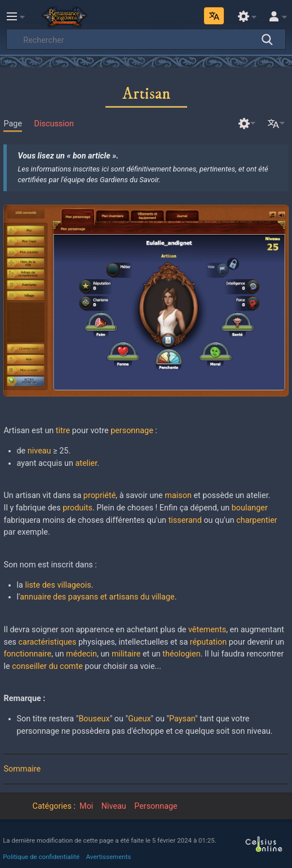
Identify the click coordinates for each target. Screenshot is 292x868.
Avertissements (109, 857)
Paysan (182, 719)
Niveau (114, 806)
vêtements (207, 630)
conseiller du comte (47, 666)
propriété (99, 495)
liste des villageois (58, 585)
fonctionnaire (27, 654)
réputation (208, 642)
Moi (86, 806)
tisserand (185, 520)
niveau (39, 451)
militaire (126, 654)
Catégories (52, 806)
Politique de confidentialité (41, 857)
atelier (86, 463)
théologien (181, 654)
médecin (81, 654)
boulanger (250, 508)
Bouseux (94, 719)
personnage (132, 431)
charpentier (257, 520)
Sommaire (22, 769)
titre (63, 431)
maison (178, 495)
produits (78, 508)
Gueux (139, 719)
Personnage (156, 806)
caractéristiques (48, 642)
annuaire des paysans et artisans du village (97, 597)
